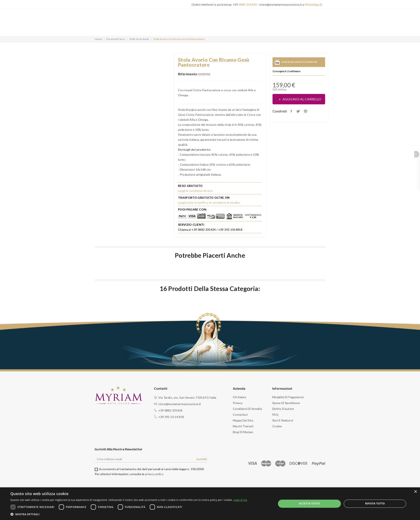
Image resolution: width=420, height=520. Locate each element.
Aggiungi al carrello (301, 99)
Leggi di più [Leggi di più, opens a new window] (240, 500)
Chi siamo (239, 397)
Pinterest (308, 111)
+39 (244, 4)
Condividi (292, 111)
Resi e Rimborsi (283, 420)
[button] (129, 514)
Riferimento (188, 74)
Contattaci (240, 415)
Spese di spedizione (286, 403)
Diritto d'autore (283, 409)
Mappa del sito (243, 420)
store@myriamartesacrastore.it (180, 404)
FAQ (275, 415)
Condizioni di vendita (247, 409)
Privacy (238, 403)
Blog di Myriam (243, 432)
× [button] (415, 492)
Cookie (277, 426)
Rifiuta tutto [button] (375, 503)
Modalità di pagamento (288, 397)
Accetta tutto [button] (309, 503)
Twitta (299, 111)
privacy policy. (154, 474)
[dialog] (210, 504)
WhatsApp (313, 4)
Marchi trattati (243, 426)
